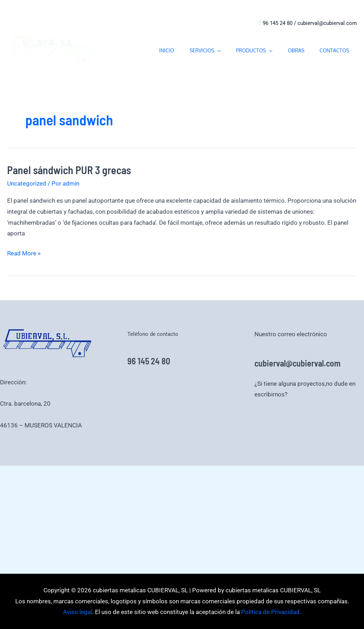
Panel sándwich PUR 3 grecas (69, 170)
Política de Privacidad (304, 416)
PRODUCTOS (248, 50)
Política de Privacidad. (270, 612)
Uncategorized (27, 183)
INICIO (156, 50)
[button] (209, 50)
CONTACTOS (333, 50)
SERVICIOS (197, 50)
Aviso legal (348, 416)
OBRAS (292, 50)
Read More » (24, 252)
